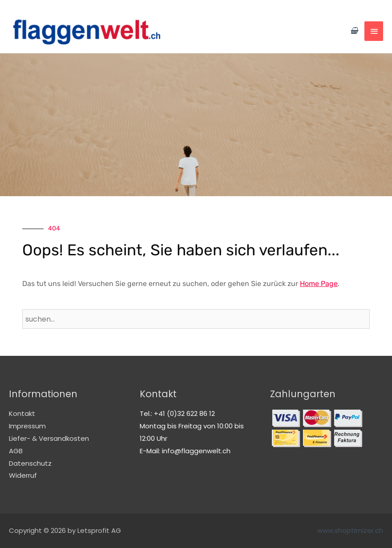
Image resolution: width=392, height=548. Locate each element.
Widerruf (23, 475)
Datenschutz (30, 463)
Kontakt (22, 413)
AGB (16, 451)
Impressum (27, 426)
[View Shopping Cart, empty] (354, 31)
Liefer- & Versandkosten (49, 438)
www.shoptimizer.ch (350, 530)
